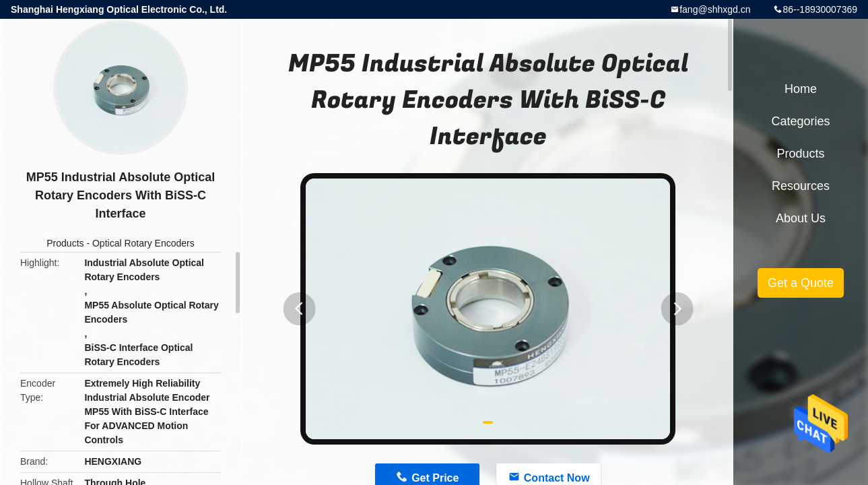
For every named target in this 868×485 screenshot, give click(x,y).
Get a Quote (801, 283)
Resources (801, 186)
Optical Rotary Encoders (143, 243)
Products (65, 243)
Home (801, 89)
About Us (801, 218)
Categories (800, 121)
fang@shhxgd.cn (715, 9)
